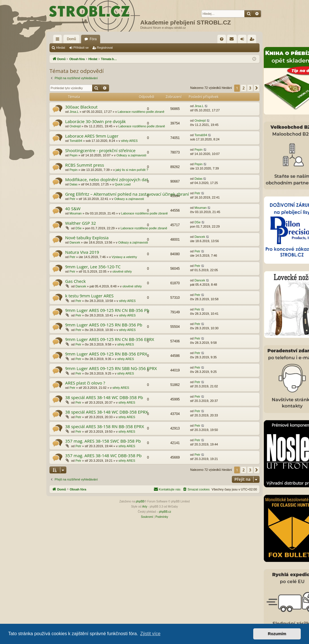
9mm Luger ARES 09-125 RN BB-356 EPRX (106, 354)
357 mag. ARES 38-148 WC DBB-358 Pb (103, 455)
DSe (78, 228)
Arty (145, 507)
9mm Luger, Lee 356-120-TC (93, 267)
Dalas (73, 184)
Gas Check (75, 281)
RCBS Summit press (85, 165)
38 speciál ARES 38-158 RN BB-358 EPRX (105, 426)
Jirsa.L (74, 112)
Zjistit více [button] (150, 634)
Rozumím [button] (277, 634)
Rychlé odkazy (59, 40)
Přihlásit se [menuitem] (243, 40)
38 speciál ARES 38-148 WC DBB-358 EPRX (107, 412)
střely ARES (129, 141)
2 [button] (244, 88)
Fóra (93, 39)
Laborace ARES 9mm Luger (92, 136)
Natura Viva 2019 (82, 252)
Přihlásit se (81, 48)
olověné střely (122, 271)
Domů (71, 39)
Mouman (76, 213)
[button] (257, 88)
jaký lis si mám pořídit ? (132, 170)
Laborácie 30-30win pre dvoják (95, 121)
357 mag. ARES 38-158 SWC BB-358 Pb (103, 441)
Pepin (73, 155)
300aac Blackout (81, 107)
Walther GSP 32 (81, 223)
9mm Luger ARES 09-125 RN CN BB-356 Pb (107, 310)
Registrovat (105, 48)
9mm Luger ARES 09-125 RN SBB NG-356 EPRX (111, 368)
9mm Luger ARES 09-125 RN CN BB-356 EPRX (110, 339)
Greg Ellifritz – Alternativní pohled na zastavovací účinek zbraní (127, 194)
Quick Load (123, 184)
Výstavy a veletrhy (124, 257)
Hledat (61, 48)
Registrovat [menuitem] (253, 40)
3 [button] (250, 88)
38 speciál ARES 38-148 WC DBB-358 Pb (104, 397)
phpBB (140, 501)
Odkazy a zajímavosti (131, 155)
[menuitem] (222, 39)
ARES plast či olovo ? (85, 383)
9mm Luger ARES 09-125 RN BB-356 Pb (104, 325)
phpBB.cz (165, 512)
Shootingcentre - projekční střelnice (100, 150)
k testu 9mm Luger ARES (89, 296)
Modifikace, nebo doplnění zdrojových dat (107, 179)
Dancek (75, 242)
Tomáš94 (76, 141)
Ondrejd (75, 126)
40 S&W (73, 208)
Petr (72, 199)
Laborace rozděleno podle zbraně (141, 112)
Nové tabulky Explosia (87, 238)
